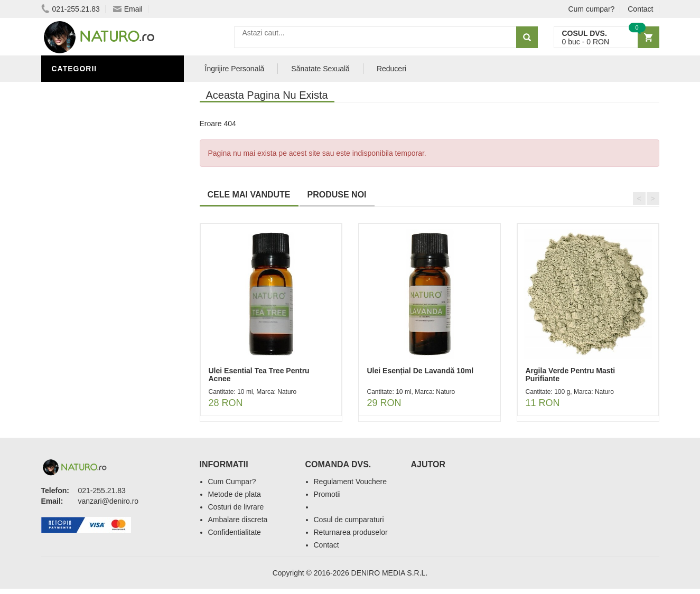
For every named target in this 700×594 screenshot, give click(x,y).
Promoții (73, 107)
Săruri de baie (85, 155)
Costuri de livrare (236, 507)
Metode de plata (235, 494)
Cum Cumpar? (232, 482)
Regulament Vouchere (351, 482)
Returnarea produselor (351, 532)
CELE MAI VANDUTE (249, 195)
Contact (640, 9)
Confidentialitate (235, 532)
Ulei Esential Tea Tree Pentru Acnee (259, 375)
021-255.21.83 (71, 9)
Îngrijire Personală (97, 123)
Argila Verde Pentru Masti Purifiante (571, 375)
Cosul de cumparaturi (349, 520)
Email (128, 9)
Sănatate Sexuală (320, 69)
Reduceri (391, 69)
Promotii (327, 494)
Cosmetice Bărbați (94, 186)
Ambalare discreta (238, 520)
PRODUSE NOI (337, 195)
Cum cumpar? (591, 9)
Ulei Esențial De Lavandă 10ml (421, 371)
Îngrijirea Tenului (92, 171)
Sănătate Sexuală (93, 91)
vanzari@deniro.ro (109, 501)
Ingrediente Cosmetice (103, 139)
